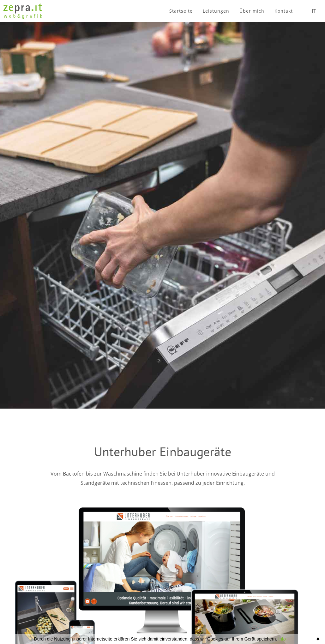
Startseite (181, 11)
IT (314, 11)
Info (282, 639)
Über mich (252, 11)
